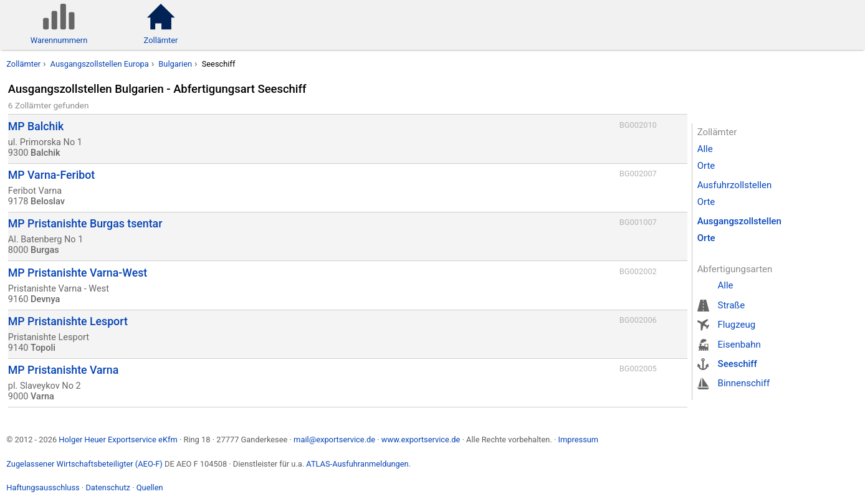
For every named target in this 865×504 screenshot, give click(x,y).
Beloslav (48, 202)
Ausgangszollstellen (739, 221)
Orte (706, 166)
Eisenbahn (739, 345)
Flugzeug (737, 325)
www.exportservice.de (421, 440)
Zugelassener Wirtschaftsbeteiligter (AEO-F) (84, 464)
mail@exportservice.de (334, 440)
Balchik (45, 153)
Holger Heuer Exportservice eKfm (118, 440)
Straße (732, 305)
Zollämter (23, 64)
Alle (705, 149)
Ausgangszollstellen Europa (100, 64)
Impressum (578, 440)
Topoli (43, 348)
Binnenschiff (744, 383)
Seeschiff (738, 364)
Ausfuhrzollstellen (735, 185)
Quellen (150, 487)
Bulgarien (175, 64)
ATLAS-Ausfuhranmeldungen (357, 464)
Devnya (45, 299)
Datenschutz (108, 487)
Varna (42, 397)
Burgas (45, 250)
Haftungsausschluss (43, 487)
